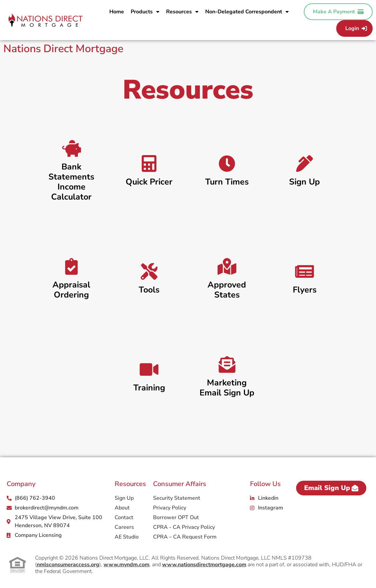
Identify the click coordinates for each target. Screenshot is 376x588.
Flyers (305, 290)
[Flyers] (304, 271)
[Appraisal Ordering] (72, 266)
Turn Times (227, 182)
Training (149, 388)
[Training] (149, 369)
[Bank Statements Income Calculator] (72, 148)
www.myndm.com (127, 565)
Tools (149, 290)
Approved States (227, 290)
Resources (182, 12)
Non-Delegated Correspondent (247, 12)
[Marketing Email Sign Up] (227, 364)
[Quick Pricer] (149, 163)
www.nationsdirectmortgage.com (204, 565)
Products (145, 12)
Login (356, 28)
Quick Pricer (149, 182)
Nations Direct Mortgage (63, 49)
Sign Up (304, 182)
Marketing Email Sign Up (227, 388)
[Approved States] (227, 266)
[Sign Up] (304, 163)
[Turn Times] (227, 163)
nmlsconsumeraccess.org (68, 565)
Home (117, 12)
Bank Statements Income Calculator (71, 182)
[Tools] (149, 271)
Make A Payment (338, 12)
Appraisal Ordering (71, 290)
